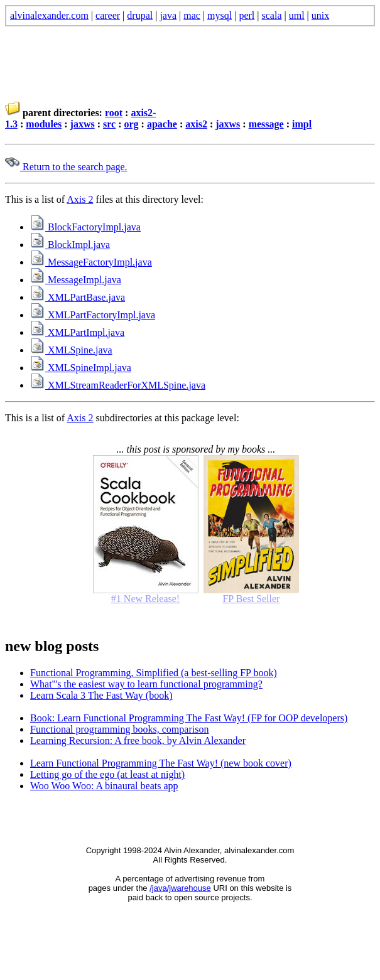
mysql (220, 15)
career (108, 15)
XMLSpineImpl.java (81, 368)
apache (162, 124)
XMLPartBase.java (78, 297)
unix (320, 15)
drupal (140, 15)
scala (272, 15)
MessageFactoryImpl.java (91, 262)
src (109, 124)
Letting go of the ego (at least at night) (107, 774)
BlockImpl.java (70, 245)
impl (302, 124)
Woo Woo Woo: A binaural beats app (104, 786)
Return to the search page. (66, 167)
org (131, 124)
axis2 (196, 124)
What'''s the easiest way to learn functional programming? (146, 684)
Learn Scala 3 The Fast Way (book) (101, 695)
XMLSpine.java (71, 350)
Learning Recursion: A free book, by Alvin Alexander (138, 740)
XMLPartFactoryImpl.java (93, 315)
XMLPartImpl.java (77, 332)
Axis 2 (80, 199)
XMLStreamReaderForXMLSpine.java (118, 385)
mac (192, 15)
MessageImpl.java (76, 280)
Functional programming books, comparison (119, 729)
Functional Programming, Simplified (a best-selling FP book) (154, 673)
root (114, 113)
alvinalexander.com (49, 15)
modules (44, 124)
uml (297, 15)
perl (247, 15)
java (168, 15)
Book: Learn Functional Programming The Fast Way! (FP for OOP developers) (189, 718)
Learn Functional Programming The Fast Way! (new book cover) (161, 763)
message (266, 124)
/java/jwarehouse (180, 888)
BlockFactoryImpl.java (85, 227)
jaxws (83, 124)
